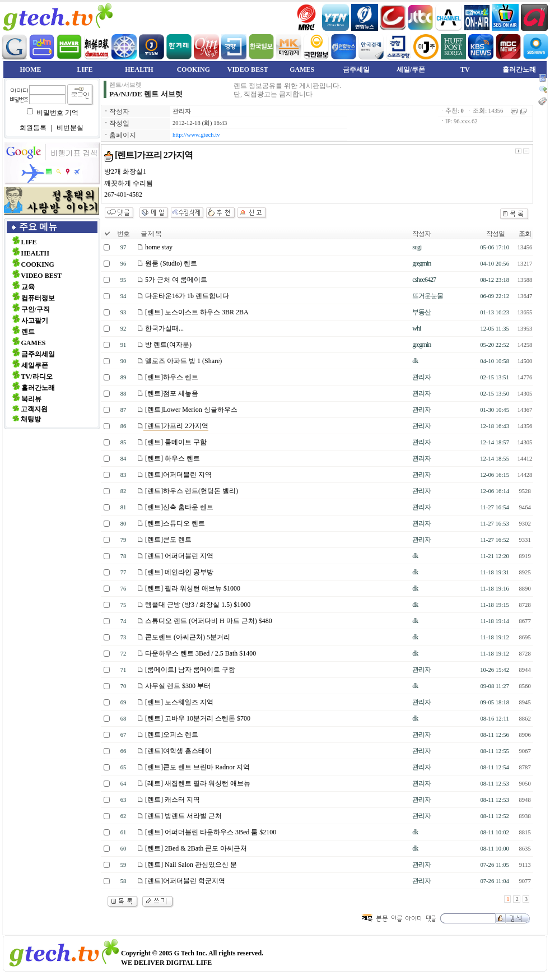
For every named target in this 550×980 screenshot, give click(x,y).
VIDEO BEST (248, 69)
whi (416, 328)
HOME (31, 69)
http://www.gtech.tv (196, 135)
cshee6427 (424, 280)
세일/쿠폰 (411, 69)
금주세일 (356, 69)
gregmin (421, 263)
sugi (417, 247)
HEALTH (139, 69)
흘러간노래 (519, 69)
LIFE (85, 69)
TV (465, 69)
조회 (525, 234)
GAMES (302, 69)
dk (415, 361)
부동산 (421, 312)
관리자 (182, 111)
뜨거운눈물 (428, 296)
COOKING (194, 69)
